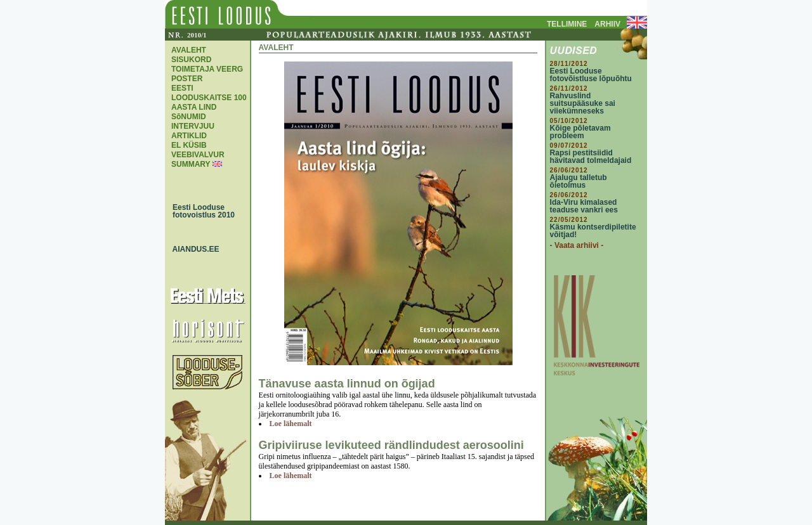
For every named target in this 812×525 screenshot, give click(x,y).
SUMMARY (191, 164)
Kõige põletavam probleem (580, 132)
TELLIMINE (567, 24)
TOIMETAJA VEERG (207, 69)
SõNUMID (189, 117)
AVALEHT (189, 50)
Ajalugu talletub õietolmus (579, 181)
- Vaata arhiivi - (577, 245)
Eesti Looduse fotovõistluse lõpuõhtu (591, 75)
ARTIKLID (189, 136)
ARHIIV (607, 24)
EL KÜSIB (189, 145)
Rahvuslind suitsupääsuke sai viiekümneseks (583, 103)
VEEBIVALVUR (198, 155)
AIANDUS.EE (193, 249)
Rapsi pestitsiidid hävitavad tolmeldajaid (591, 157)
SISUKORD (191, 60)
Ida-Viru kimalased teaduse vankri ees (584, 206)
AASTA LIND (194, 107)
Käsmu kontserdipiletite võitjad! (593, 231)
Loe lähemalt (291, 424)
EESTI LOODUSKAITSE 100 (209, 93)
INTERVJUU (193, 126)
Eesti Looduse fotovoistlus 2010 (200, 211)
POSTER (187, 79)
